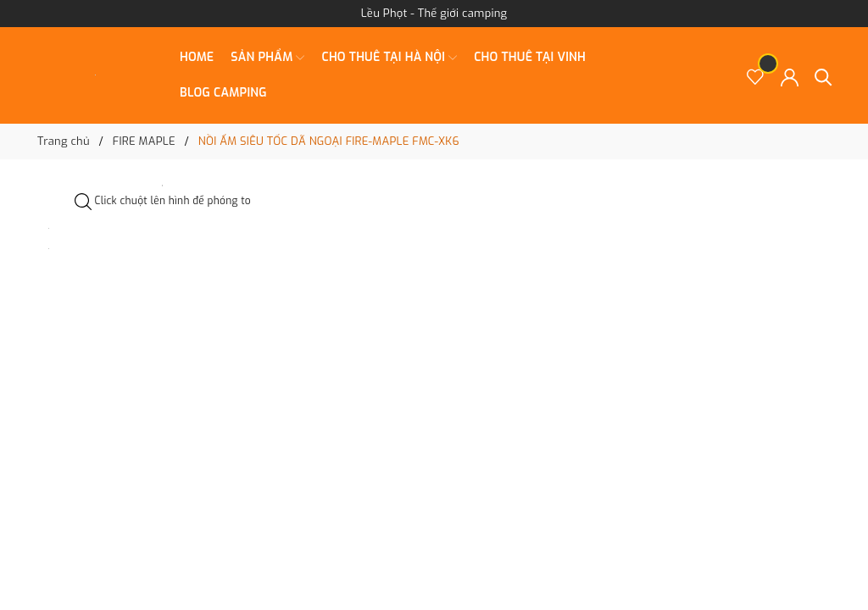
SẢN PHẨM (267, 58)
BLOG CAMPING (223, 93)
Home (197, 57)
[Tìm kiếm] (823, 76)
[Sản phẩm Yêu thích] (756, 76)
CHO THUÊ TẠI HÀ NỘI (389, 58)
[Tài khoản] (790, 76)
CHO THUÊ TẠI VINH (530, 57)
